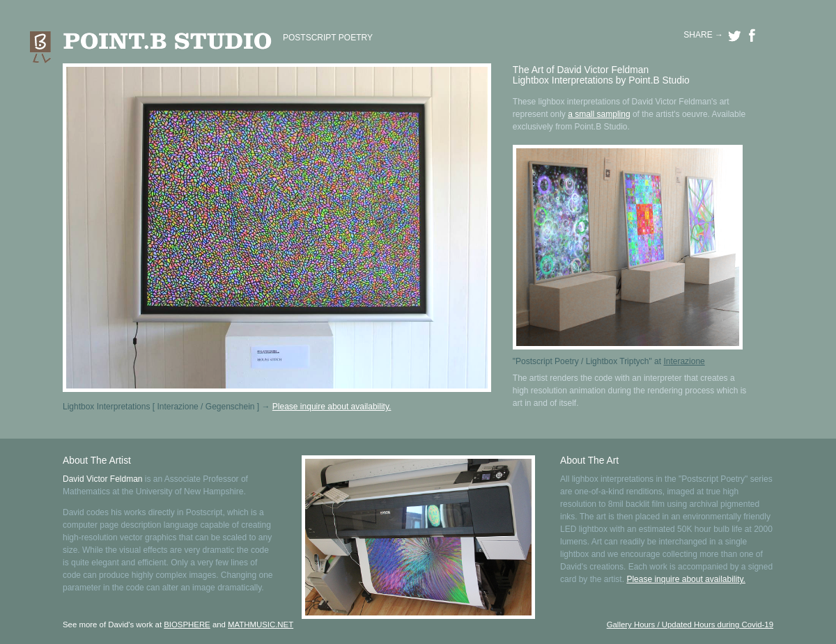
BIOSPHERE (187, 625)
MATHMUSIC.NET (261, 625)
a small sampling (599, 114)
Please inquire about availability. (332, 407)
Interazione (684, 361)
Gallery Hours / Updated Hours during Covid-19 (690, 625)
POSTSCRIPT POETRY (328, 38)
